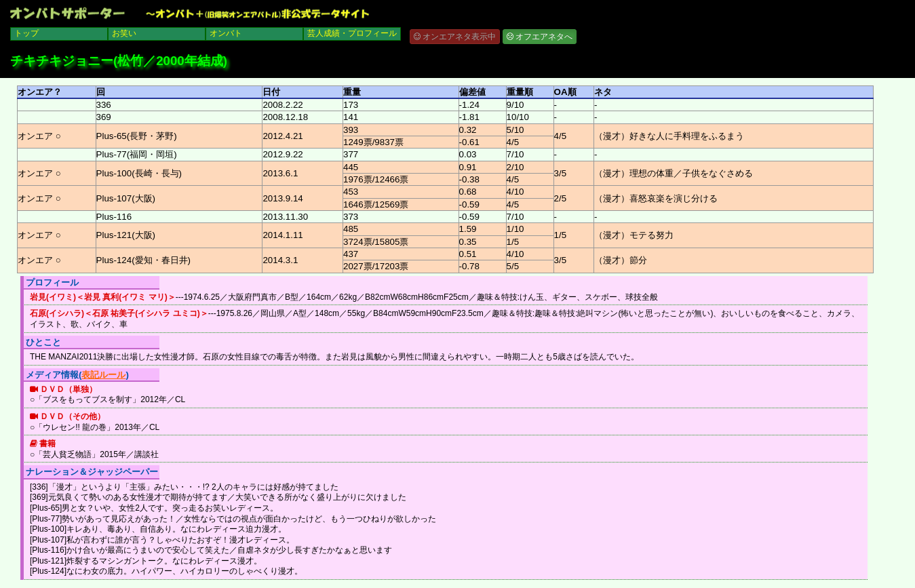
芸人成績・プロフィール (352, 33)
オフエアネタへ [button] (540, 37)
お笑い (124, 33)
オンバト (226, 33)
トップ (26, 33)
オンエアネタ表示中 (455, 37)
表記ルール (103, 375)
